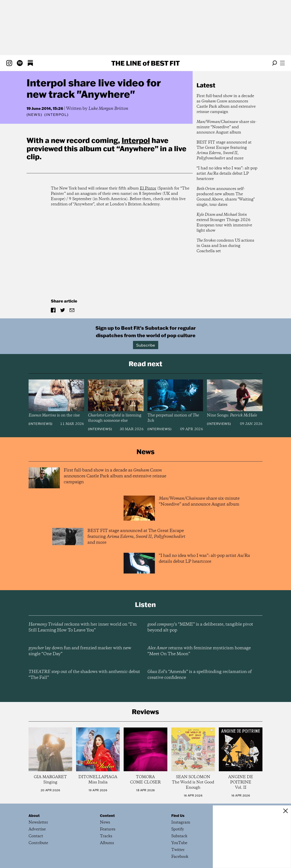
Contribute (38, 843)
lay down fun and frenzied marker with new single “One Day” (80, 651)
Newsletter (38, 822)
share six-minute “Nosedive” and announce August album (226, 127)
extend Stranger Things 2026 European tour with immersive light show (224, 223)
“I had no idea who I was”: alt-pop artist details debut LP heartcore (227, 174)
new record (70, 140)
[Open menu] (282, 63)
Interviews (40, 424)
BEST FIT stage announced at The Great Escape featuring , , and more (224, 150)
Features (108, 829)
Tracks (106, 836)
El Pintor (148, 188)
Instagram (181, 822)
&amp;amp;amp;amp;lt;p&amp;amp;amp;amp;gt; (122, 255)
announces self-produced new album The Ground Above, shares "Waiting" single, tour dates (226, 197)
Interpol (136, 140)
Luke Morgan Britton (108, 109)
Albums (107, 843)
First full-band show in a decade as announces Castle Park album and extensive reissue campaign (226, 104)
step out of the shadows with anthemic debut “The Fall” (84, 675)
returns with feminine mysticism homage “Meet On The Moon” (199, 651)
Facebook (180, 857)
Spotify (178, 829)
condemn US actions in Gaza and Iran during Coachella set (225, 246)
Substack (179, 836)
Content (107, 816)
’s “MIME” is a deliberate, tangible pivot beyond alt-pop (200, 627)
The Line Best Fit (145, 63)
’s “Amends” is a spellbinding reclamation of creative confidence (200, 675)
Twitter (178, 850)
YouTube (179, 843)
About (34, 816)
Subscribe (146, 345)
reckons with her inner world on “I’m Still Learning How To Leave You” (83, 627)
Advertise (37, 829)
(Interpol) (56, 115)
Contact (36, 836)
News (34, 115)
